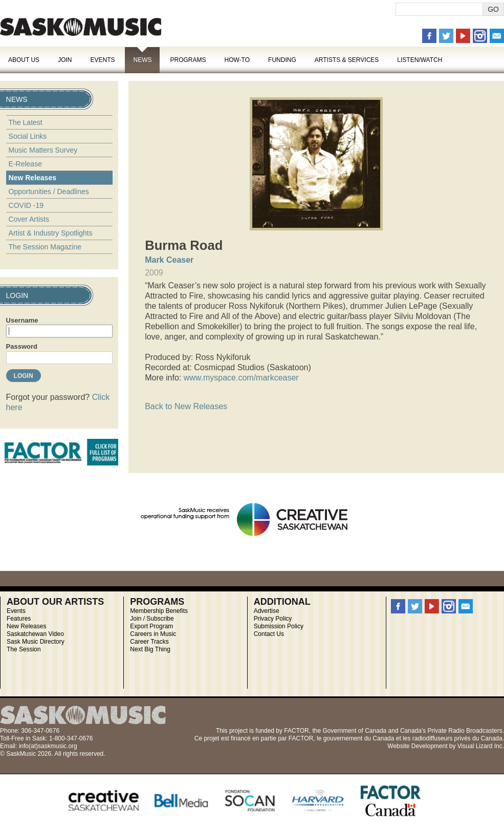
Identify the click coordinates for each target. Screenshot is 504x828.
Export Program (151, 626)
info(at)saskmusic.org (48, 746)
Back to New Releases (186, 406)
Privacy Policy (273, 619)
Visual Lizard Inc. (481, 746)
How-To (237, 60)
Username (22, 320)
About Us (24, 60)
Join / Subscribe (152, 619)
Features (19, 619)
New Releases (32, 178)
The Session (24, 649)
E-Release (25, 164)
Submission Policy (279, 626)
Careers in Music (153, 634)
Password (22, 346)
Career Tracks (149, 642)
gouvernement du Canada (359, 738)
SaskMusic (81, 27)
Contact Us (269, 634)
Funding (282, 60)
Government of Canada (354, 731)
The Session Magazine (45, 247)
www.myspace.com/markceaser (241, 378)
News (142, 60)
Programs (188, 60)
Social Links (28, 136)
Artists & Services (347, 60)
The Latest (26, 122)
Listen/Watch (420, 60)
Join (65, 60)
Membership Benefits (159, 611)
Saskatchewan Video (35, 634)
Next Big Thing (150, 649)
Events (102, 60)
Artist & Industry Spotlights (51, 233)
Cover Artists (29, 219)
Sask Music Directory (36, 642)
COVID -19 (26, 205)
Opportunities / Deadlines (49, 192)
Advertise (267, 611)
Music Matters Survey (43, 150)
